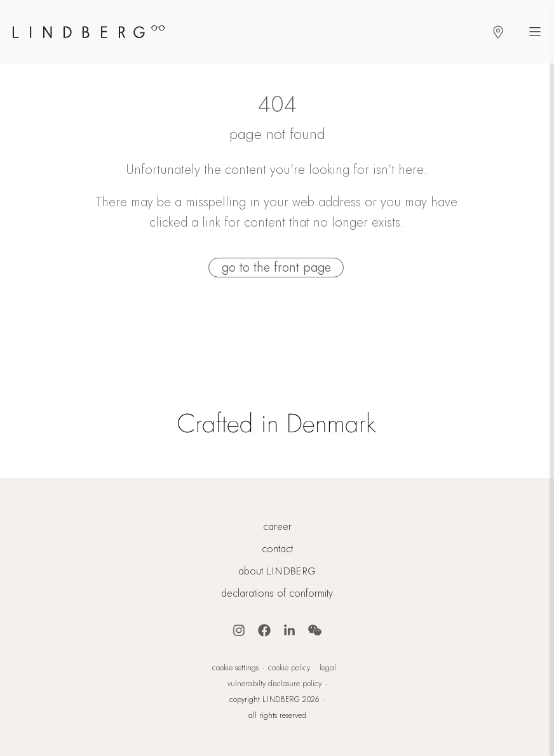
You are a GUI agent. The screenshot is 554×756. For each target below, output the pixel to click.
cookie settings (235, 668)
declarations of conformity (277, 594)
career (277, 527)
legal (328, 668)
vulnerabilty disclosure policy (274, 684)
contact (277, 549)
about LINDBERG (277, 571)
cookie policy (289, 668)
